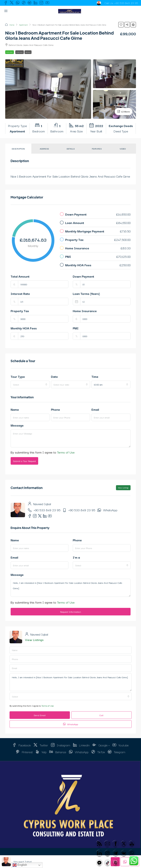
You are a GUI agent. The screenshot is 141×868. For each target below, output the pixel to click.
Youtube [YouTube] (121, 745)
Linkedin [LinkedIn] (81, 745)
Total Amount (20, 276)
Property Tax (20, 311)
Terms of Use (66, 452)
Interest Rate (20, 294)
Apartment (23, 25)
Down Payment (83, 276)
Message (17, 425)
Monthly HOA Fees (24, 328)
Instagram (61, 745)
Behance (58, 752)
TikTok (98, 752)
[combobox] (30, 384)
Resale (28, 52)
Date (54, 376)
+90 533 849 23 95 (126, 3)
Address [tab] (44, 149)
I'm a (76, 557)
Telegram (117, 752)
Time (95, 376)
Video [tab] (123, 149)
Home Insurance (85, 311)
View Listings (123, 488)
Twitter (41, 745)
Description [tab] (18, 149)
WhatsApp (110, 510)
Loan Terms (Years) (86, 294)
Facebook (22, 745)
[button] (121, 25)
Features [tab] (97, 149)
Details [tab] (71, 149)
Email (95, 409)
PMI (76, 328)
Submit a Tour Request (24, 461)
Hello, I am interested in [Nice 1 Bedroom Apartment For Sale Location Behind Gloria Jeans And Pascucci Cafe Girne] (71, 588)
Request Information (71, 612)
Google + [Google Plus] (101, 745)
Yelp (41, 752)
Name (15, 409)
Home (12, 25)
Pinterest (24, 752)
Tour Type (18, 376)
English (20, 865)
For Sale (20, 52)
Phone (55, 409)
